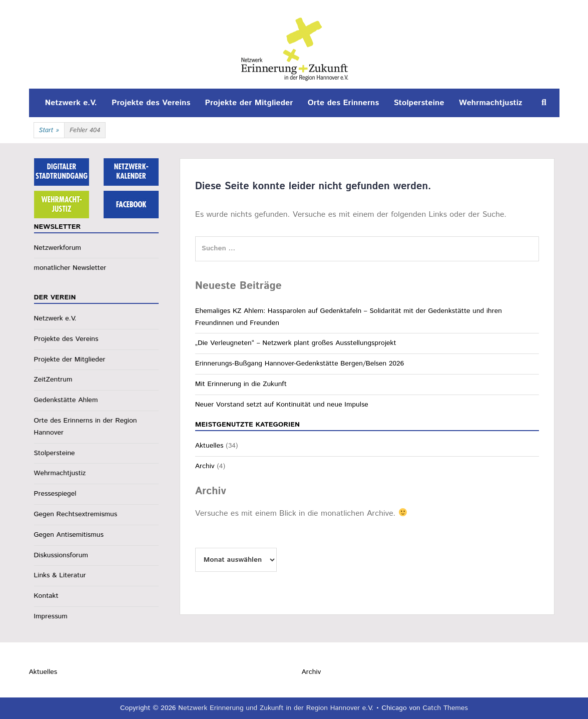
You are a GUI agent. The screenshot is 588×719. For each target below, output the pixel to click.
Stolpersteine (419, 103)
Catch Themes (445, 708)
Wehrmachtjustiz (491, 103)
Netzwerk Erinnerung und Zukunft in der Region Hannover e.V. (276, 708)
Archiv (205, 466)
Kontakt (46, 596)
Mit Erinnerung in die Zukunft (241, 384)
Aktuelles (209, 446)
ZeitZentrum (53, 380)
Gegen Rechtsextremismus (76, 514)
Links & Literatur (60, 575)
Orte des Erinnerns (344, 103)
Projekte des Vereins (151, 103)
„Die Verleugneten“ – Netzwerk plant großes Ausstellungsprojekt (296, 343)
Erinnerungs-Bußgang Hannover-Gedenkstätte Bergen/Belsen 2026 (300, 364)
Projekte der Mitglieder (249, 103)
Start (49, 131)
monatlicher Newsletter (70, 268)
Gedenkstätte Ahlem (66, 400)
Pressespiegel (55, 494)
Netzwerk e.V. (71, 103)
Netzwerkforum (58, 248)
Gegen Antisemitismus (69, 535)
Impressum (51, 616)
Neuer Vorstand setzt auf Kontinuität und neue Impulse (282, 405)
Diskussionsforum (61, 555)
